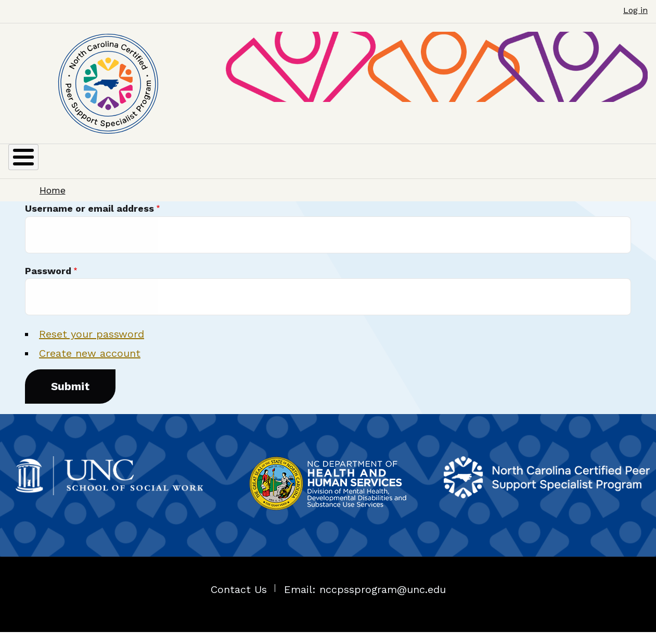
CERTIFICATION (137, 167)
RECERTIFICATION (264, 167)
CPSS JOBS (516, 167)
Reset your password (92, 346)
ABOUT (35, 167)
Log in (635, 10)
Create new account (90, 366)
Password (48, 283)
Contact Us (239, 601)
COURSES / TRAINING (382, 167)
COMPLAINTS (606, 167)
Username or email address (89, 221)
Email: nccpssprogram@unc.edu (365, 601)
